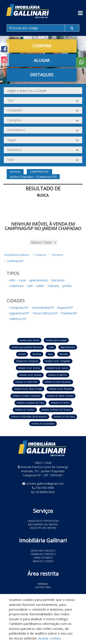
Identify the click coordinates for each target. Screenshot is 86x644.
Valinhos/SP (18, 319)
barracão (58, 280)
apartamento (39, 280)
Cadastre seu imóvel (43, 528)
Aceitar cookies (50, 638)
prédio (67, 286)
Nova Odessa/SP (45, 313)
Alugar (42, 60)
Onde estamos (43, 558)
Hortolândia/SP (43, 308)
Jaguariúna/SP (19, 313)
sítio (12, 280)
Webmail (43, 584)
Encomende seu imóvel (43, 524)
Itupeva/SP (65, 308)
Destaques (42, 75)
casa (22, 280)
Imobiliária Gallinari (17, 255)
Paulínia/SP (69, 313)
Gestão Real (43, 587)
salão (40, 286)
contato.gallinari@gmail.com (45, 483)
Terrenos (57, 255)
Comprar (42, 46)
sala (30, 286)
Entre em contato (43, 551)
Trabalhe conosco (43, 554)
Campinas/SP (19, 308)
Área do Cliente (43, 561)
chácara (53, 286)
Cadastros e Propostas (43, 521)
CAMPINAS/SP (15, 261)
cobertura (16, 286)
